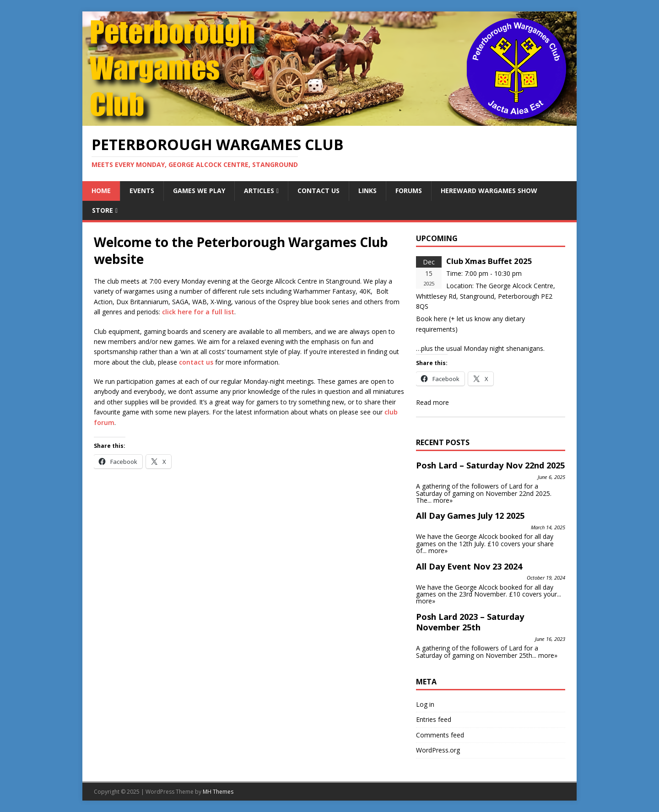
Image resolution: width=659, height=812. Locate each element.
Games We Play (199, 191)
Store (103, 210)
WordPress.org (438, 750)
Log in (425, 704)
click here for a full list (198, 312)
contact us (196, 362)
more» (443, 500)
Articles (259, 191)
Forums (409, 191)
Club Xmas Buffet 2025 (489, 261)
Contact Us (319, 191)
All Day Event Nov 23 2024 (469, 566)
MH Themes (218, 792)
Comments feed (440, 735)
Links (367, 191)
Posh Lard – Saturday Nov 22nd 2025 (490, 465)
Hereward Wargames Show (489, 191)
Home (101, 191)
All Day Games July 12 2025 (470, 516)
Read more (432, 402)
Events (142, 191)
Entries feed (434, 719)
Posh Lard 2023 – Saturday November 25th (470, 622)
